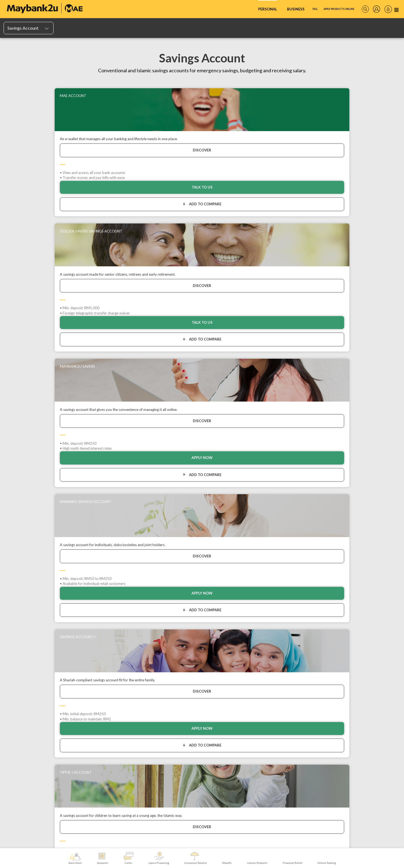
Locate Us (14, 727)
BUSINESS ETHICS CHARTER (193, 787)
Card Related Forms (87, 653)
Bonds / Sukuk (281, 671)
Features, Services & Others (27, 647)
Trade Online (85, 702)
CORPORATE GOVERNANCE (250, 787)
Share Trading (281, 642)
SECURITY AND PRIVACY (303, 787)
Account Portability (20, 653)
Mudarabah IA (17, 642)
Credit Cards (82, 624)
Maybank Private (89, 725)
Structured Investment (288, 677)
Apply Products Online (326, 9)
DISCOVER (53, 156)
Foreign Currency (284, 689)
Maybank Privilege (90, 714)
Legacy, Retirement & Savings (226, 647)
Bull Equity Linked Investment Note (297, 683)
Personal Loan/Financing (157, 636)
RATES (93, 787)
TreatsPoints (82, 642)
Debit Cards (81, 630)
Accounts (62, 592)
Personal (240, 9)
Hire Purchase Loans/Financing (162, 630)
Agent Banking (361, 642)
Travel (209, 630)
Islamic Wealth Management (292, 624)
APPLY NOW (252, 211)
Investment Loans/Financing (160, 647)
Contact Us (15, 721)
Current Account (19, 630)
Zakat (354, 660)
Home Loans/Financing (156, 642)
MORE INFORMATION (202, 797)
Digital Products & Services (370, 624)
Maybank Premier (89, 720)
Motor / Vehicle (216, 624)
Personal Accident (218, 636)
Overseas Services (364, 647)
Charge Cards (83, 636)
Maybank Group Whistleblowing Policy (34, 751)
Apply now (351, 211)
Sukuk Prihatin (281, 636)
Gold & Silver (280, 647)
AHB (274, 660)
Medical (211, 653)
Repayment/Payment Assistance (163, 624)
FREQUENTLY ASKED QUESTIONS (50, 787)
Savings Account (103, 592)
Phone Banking (361, 636)
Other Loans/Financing (156, 660)
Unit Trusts (279, 665)
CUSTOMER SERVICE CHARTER (134, 787)
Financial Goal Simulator (289, 630)
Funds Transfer (361, 653)
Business (268, 9)
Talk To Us (152, 211)
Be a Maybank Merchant (368, 671)
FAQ (290, 9)
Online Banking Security (24, 733)
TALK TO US (53, 211)
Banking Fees (16, 739)
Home (33, 592)
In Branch (357, 630)
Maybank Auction (19, 745)
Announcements (19, 715)
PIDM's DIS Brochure (22, 660)
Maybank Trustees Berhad (97, 732)
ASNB (275, 653)
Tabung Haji (358, 665)
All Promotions (18, 709)
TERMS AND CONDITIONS (355, 787)
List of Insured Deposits (24, 665)
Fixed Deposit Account (23, 636)
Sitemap (12, 757)
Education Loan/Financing (158, 653)
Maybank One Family (91, 708)
